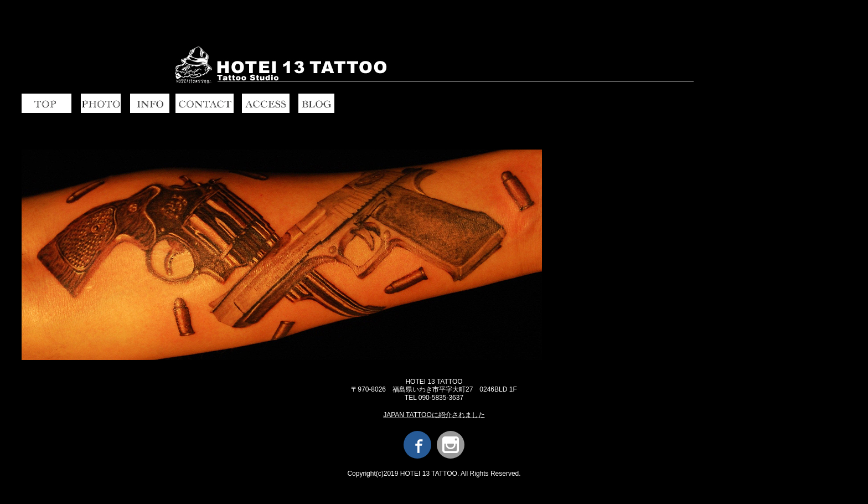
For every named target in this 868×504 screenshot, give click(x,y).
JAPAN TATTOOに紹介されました (434, 415)
